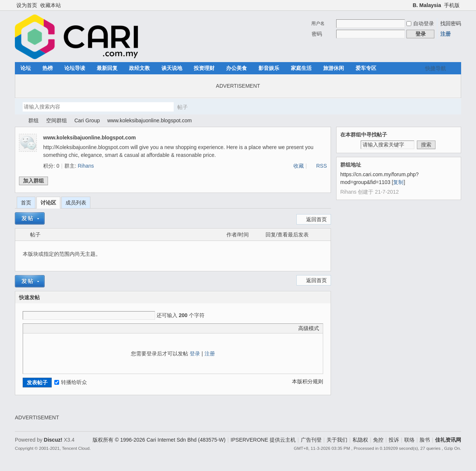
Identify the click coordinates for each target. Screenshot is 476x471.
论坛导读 (75, 68)
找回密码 (451, 23)
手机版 (452, 5)
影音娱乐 (269, 68)
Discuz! (53, 440)
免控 (378, 440)
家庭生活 (301, 68)
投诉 (394, 440)
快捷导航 (435, 68)
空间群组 (57, 120)
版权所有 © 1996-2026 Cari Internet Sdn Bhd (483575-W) (159, 440)
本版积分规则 (308, 381)
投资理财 (204, 68)
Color (36, 328)
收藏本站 (51, 5)
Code (73, 328)
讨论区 (48, 203)
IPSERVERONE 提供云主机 (263, 440)
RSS (321, 166)
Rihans (86, 166)
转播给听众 (71, 382)
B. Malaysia (427, 5)
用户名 (318, 23)
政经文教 (139, 68)
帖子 (183, 107)
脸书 (425, 440)
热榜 (48, 68)
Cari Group (87, 120)
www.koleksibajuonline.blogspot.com (149, 120)
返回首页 (316, 219)
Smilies (83, 328)
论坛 (26, 68)
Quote (64, 328)
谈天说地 (172, 68)
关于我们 (337, 440)
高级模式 (309, 328)
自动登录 (420, 23)
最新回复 (107, 68)
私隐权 (360, 440)
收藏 (299, 166)
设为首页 (27, 5)
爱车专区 (366, 68)
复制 (398, 182)
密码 (317, 34)
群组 (33, 120)
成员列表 (76, 203)
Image (45, 328)
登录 (195, 354)
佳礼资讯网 (18, 121)
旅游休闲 (334, 68)
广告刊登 (311, 440)
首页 (26, 203)
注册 (446, 34)
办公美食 (237, 68)
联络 (409, 440)
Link (55, 328)
